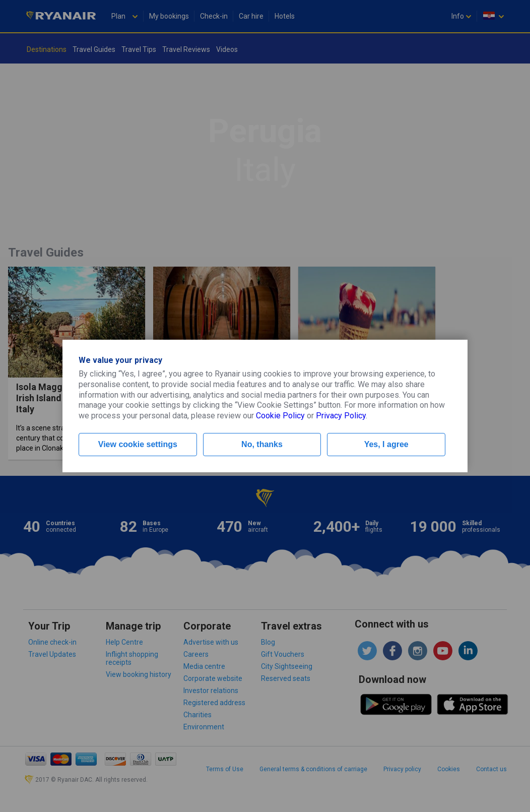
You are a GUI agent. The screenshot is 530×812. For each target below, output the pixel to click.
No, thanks (262, 444)
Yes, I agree (386, 444)
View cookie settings (138, 444)
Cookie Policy (280, 416)
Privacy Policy (341, 416)
